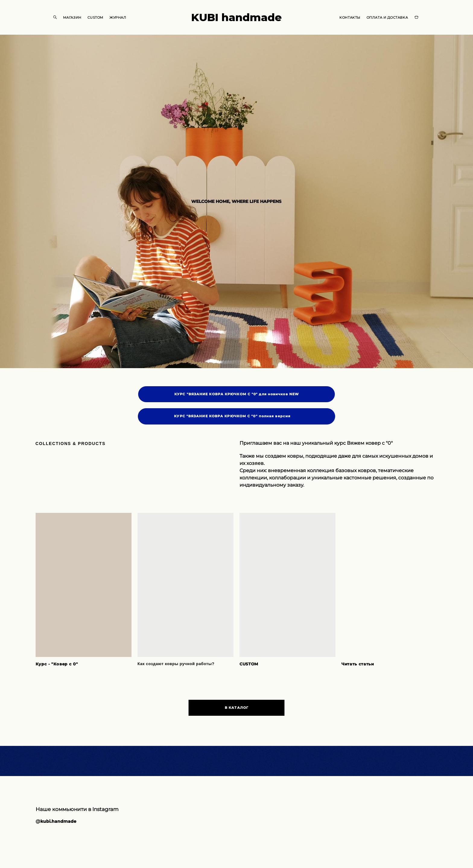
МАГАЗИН (72, 17)
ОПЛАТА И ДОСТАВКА (387, 17)
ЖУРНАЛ (118, 17)
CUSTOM (95, 17)
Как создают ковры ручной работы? (176, 664)
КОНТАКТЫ (350, 17)
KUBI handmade (237, 17)
